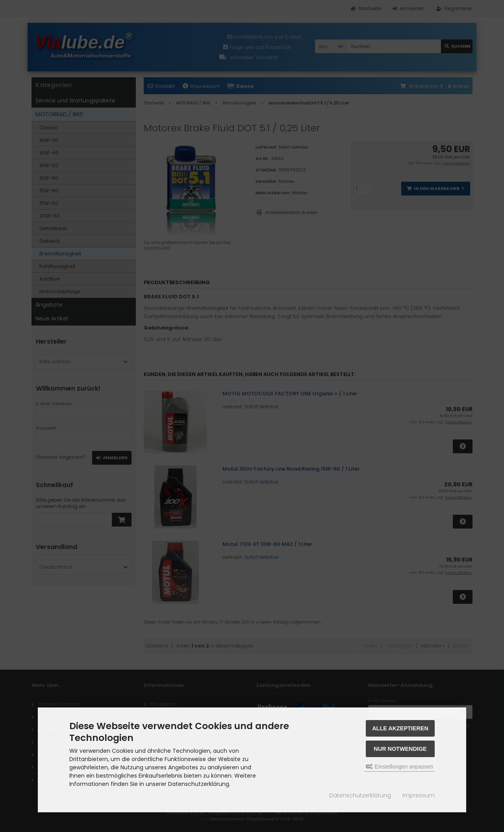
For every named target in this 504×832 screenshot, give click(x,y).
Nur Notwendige (400, 749)
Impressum (419, 795)
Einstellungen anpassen (399, 767)
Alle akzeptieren (400, 728)
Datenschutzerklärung (360, 795)
